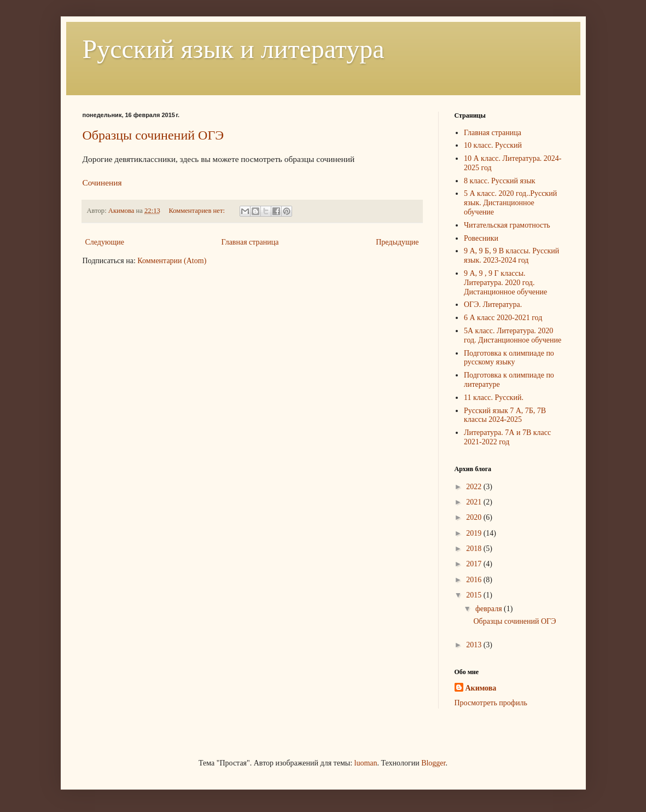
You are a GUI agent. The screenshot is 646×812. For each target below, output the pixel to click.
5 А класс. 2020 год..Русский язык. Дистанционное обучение (510, 203)
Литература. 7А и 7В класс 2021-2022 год (507, 437)
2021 (475, 502)
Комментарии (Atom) (172, 261)
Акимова (481, 688)
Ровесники (481, 238)
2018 (475, 549)
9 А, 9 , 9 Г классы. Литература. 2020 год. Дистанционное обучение (505, 283)
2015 (475, 595)
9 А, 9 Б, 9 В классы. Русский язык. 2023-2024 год (511, 256)
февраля (490, 609)
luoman (366, 763)
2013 (475, 645)
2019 (475, 533)
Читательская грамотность (507, 225)
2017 (475, 564)
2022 (475, 487)
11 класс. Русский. (494, 398)
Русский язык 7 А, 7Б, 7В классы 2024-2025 (505, 415)
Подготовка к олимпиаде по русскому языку (509, 358)
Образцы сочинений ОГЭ (153, 135)
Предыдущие (397, 242)
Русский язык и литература (234, 49)
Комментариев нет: (197, 211)
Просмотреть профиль (491, 703)
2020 (475, 517)
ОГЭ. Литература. (493, 304)
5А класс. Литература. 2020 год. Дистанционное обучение (513, 335)
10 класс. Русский (493, 145)
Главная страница (250, 242)
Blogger (433, 763)
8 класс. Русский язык (500, 181)
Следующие (105, 242)
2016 (475, 580)
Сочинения (102, 182)
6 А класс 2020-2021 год (503, 318)
